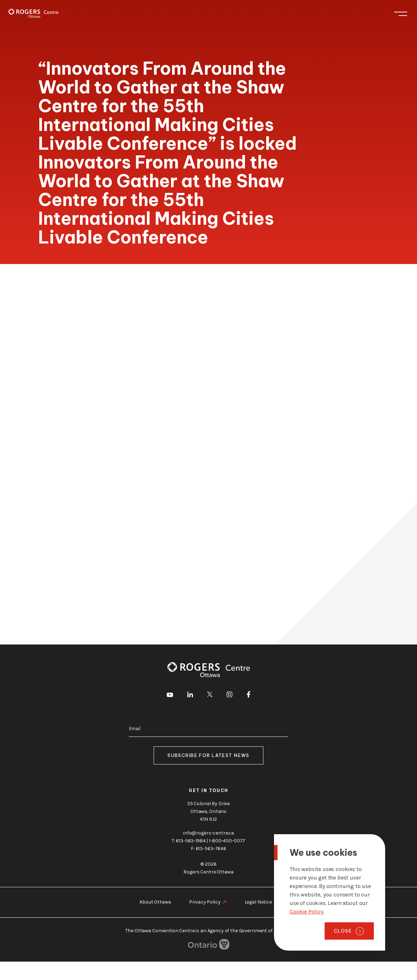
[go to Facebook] (249, 696)
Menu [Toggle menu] (401, 14)
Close (343, 931)
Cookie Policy (306, 912)
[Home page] (33, 13)
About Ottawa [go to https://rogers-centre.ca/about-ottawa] (155, 902)
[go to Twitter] (210, 695)
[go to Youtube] (170, 696)
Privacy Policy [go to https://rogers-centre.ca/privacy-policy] (205, 902)
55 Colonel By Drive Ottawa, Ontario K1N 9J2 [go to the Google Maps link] (208, 811)
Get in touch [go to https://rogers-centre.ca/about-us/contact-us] (208, 790)
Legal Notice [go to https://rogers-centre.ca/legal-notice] (258, 902)
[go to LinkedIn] (190, 696)
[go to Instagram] (229, 696)
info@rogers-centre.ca (208, 833)
